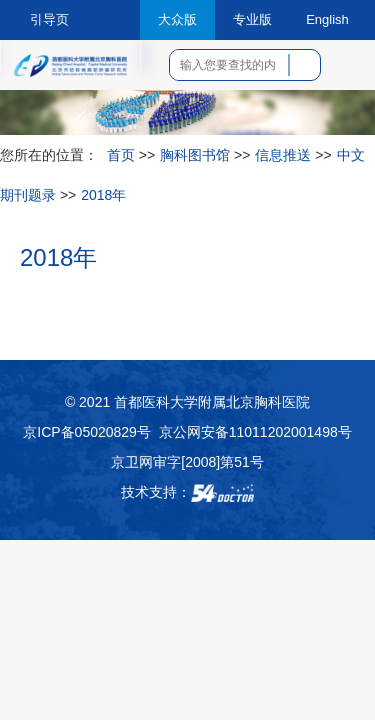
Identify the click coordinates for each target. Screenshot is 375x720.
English (327, 19)
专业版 (252, 19)
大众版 (177, 19)
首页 (121, 155)
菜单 (346, 72)
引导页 (49, 19)
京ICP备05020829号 (87, 432)
